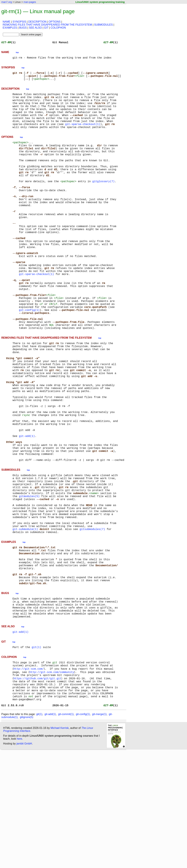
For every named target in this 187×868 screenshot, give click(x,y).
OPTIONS (55, 22)
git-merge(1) (99, 831)
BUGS (23, 28)
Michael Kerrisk (60, 845)
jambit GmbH (24, 860)
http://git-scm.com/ (29, 778)
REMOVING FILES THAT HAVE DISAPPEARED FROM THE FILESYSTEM (47, 25)
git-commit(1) (66, 831)
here (19, 855)
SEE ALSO (35, 28)
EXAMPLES (10, 28)
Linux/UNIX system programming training (100, 2)
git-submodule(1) (25, 621)
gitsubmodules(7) (92, 621)
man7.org (7, 2)
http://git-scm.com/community (52, 782)
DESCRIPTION (37, 22)
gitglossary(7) (103, 202)
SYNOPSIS (19, 22)
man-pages (30, 2)
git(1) (36, 755)
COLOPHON (58, 28)
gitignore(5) (27, 834)
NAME (6, 22)
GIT (46, 28)
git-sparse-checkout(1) (83, 135)
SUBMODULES (103, 25)
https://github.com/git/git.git (38, 789)
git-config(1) (29, 359)
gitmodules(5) (29, 581)
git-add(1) (27, 510)
